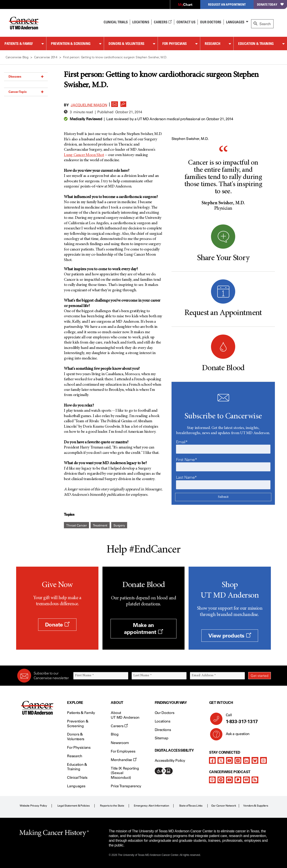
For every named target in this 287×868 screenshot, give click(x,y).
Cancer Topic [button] (26, 92)
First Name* (187, 460)
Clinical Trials (116, 22)
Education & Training (256, 44)
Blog (115, 734)
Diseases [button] (26, 76)
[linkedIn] (246, 760)
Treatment (100, 525)
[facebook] (212, 760)
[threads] (263, 760)
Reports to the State (112, 806)
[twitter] (221, 760)
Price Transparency (126, 786)
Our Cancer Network (224, 806)
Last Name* (186, 477)
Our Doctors (211, 22)
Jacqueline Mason (89, 105)
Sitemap (162, 738)
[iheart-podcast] (246, 780)
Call (247, 719)
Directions (163, 730)
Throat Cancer (76, 525)
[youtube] (229, 760)
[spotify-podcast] (221, 780)
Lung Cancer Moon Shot (84, 155)
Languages (235, 22)
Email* (182, 442)
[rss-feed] (255, 780)
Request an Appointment (227, 4)
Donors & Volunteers (126, 44)
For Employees (123, 751)
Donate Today (270, 4)
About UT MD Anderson (125, 715)
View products (230, 636)
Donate (57, 625)
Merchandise (124, 760)
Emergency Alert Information (151, 806)
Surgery (119, 525)
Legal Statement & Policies (74, 806)
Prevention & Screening (71, 44)
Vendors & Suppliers (256, 806)
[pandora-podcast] (238, 780)
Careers (163, 22)
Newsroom (120, 743)
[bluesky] (255, 760)
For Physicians (175, 44)
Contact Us (186, 22)
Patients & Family (19, 44)
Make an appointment (143, 629)
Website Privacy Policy (33, 806)
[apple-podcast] (212, 780)
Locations (163, 721)
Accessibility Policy (170, 760)
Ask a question (235, 735)
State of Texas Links (191, 806)
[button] (115, 103)
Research (212, 44)
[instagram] (238, 760)
